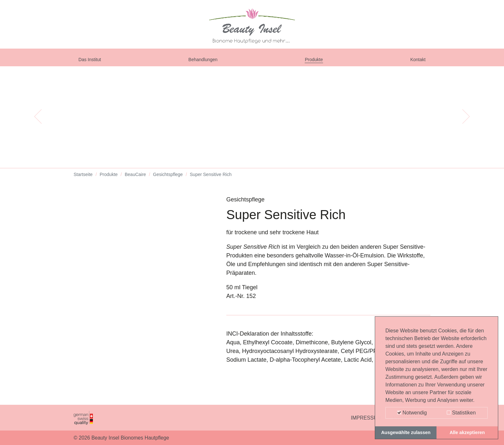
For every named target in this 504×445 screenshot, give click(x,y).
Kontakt (416, 62)
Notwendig (412, 413)
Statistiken (461, 413)
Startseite (83, 180)
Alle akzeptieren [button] (467, 432)
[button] (38, 122)
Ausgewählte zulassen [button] (406, 432)
